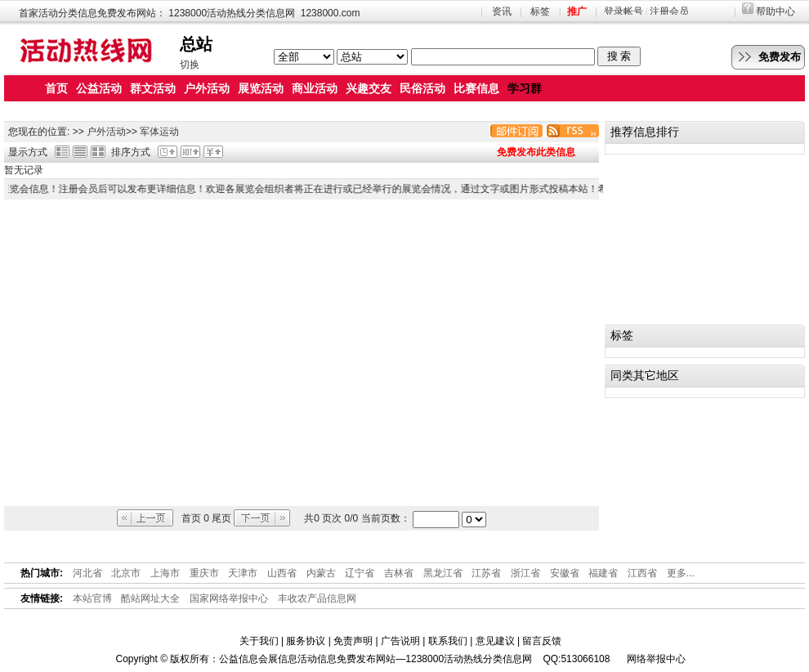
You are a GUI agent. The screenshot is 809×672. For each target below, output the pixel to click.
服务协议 (306, 641)
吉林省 (399, 573)
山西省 (282, 573)
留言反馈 (542, 641)
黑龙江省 (443, 573)
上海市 (165, 573)
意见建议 (495, 641)
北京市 (126, 573)
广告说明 (400, 641)
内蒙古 (321, 573)
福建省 (603, 573)
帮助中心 (775, 11)
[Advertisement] (157, 353)
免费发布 (780, 57)
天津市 (243, 573)
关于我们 (259, 641)
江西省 (642, 573)
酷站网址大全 (150, 598)
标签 (540, 11)
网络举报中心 (656, 659)
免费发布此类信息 (536, 152)
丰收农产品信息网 (317, 598)
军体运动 (159, 132)
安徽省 (565, 573)
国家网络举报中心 (229, 598)
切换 (190, 65)
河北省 (87, 573)
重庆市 (204, 573)
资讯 (502, 11)
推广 (577, 11)
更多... (681, 573)
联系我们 (448, 641)
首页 (56, 88)
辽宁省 (360, 573)
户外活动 (106, 132)
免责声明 (353, 641)
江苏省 (486, 573)
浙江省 (525, 573)
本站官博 (92, 598)
